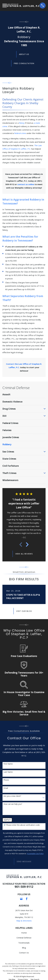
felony (22, 123)
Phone (6, 780)
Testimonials (24, 943)
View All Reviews (24, 554)
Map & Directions (24, 921)
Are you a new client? (12, 796)
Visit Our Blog (24, 611)
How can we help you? (13, 804)
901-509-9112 (24, 887)
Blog (24, 948)
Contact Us (24, 953)
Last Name (8, 772)
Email (6, 788)
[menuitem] (24, 394)
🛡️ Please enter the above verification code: (22, 825)
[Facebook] (27, 899)
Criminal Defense (24, 938)
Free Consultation (24, 63)
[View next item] (27, 545)
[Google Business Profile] (21, 899)
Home (24, 933)
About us (24, 54)
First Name (8, 764)
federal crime (20, 133)
